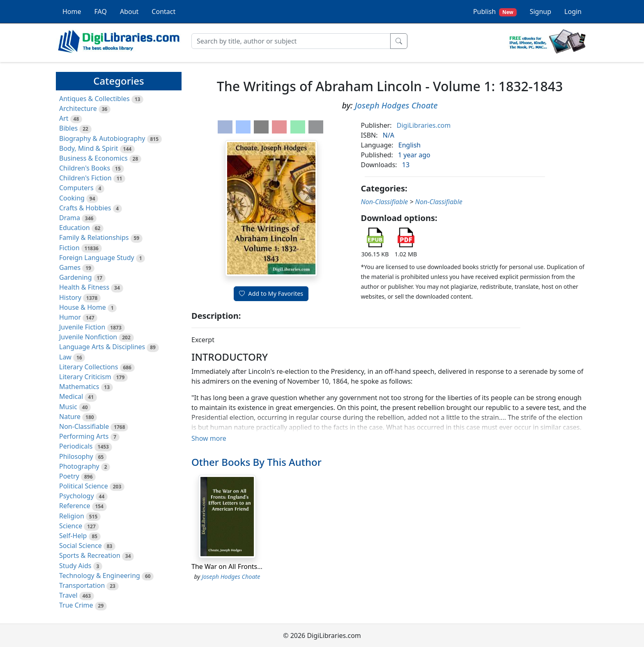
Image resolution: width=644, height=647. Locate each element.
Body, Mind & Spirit (89, 148)
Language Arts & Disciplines (102, 347)
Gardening (76, 277)
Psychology (77, 496)
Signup (540, 12)
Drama (70, 218)
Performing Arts (84, 436)
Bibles (68, 128)
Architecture (78, 108)
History (70, 297)
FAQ (101, 12)
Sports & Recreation (90, 555)
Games (70, 267)
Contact (163, 12)
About (129, 12)
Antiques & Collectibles (94, 99)
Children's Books (85, 168)
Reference (75, 506)
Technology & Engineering (100, 576)
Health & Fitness (84, 287)
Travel (68, 595)
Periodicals (76, 446)
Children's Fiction (85, 178)
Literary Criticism (85, 377)
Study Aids (75, 566)
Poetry (69, 476)
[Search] (291, 41)
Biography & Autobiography (102, 138)
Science (71, 526)
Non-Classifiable (84, 426)
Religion (72, 516)
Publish (495, 12)
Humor (70, 317)
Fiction (69, 248)
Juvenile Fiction (82, 327)
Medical (71, 396)
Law (65, 357)
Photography (79, 466)
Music (68, 407)
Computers (76, 188)
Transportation (82, 585)
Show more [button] (209, 438)
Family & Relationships (94, 237)
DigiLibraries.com (424, 125)
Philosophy (76, 456)
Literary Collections (89, 367)
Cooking (72, 198)
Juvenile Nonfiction (88, 337)
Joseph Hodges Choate (396, 105)
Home (72, 12)
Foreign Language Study (97, 258)
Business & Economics (93, 158)
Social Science (80, 546)
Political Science (84, 486)
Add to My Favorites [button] (271, 294)
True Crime (76, 605)
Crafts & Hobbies (85, 208)
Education (75, 228)
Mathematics (79, 387)
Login (573, 12)
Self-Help (73, 536)
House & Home (83, 307)
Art (64, 118)
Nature (70, 417)
